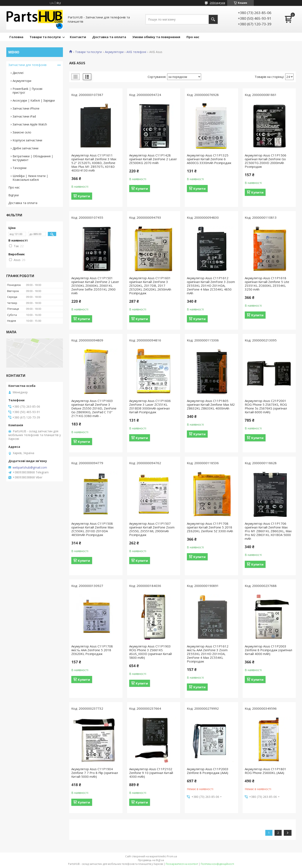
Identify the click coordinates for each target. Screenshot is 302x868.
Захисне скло (22, 132)
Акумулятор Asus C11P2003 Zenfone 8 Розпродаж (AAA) (208, 771)
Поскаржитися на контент (182, 864)
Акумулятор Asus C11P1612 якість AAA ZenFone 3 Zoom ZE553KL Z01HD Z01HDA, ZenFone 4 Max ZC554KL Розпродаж (208, 654)
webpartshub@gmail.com (30, 468)
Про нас (193, 37)
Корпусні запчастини (27, 140)
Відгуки (14, 195)
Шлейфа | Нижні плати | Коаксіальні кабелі (30, 178)
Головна (16, 37)
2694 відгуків (217, 3)
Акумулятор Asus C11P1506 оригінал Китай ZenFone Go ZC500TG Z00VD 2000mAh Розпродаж (266, 161)
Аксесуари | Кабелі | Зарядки (34, 100)
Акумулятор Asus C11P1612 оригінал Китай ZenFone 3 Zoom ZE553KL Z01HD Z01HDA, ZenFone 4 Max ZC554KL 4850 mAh (211, 285)
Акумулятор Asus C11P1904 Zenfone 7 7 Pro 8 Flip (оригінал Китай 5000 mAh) (95, 773)
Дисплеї (18, 73)
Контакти (78, 37)
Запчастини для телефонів (27, 65)
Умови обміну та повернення (156, 37)
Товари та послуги (45, 37)
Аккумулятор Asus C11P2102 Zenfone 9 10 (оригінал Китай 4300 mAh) (151, 773)
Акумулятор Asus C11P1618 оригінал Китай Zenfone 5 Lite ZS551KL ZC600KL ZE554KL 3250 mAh (267, 284)
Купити (84, 196)
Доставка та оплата (109, 37)
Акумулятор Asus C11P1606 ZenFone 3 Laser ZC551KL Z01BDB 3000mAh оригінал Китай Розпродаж (150, 406)
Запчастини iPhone (26, 108)
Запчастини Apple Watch (30, 124)
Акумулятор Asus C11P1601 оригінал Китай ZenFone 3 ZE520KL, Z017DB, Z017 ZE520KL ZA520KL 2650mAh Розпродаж (150, 285)
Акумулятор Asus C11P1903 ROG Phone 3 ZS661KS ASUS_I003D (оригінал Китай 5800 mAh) (150, 652)
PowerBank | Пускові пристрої (27, 91)
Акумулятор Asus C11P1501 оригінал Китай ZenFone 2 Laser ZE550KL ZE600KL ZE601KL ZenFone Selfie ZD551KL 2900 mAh (95, 285)
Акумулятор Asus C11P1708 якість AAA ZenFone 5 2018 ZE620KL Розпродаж (92, 650)
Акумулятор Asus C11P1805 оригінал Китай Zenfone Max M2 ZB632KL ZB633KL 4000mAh (211, 404)
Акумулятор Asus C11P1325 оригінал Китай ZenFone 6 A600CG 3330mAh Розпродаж (209, 159)
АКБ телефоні (136, 52)
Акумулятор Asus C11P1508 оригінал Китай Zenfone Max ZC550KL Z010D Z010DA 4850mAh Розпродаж (92, 529)
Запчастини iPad (24, 116)
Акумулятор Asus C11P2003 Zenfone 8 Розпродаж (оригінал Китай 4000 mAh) (268, 650)
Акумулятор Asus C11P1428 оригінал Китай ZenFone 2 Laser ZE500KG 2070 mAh (153, 159)
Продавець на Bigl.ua (151, 860)
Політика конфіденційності (217, 864)
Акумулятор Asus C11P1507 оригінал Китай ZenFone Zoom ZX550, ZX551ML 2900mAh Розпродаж (152, 529)
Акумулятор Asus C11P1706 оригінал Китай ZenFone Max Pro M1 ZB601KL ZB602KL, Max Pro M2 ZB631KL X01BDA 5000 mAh (268, 531)
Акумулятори (114, 52)
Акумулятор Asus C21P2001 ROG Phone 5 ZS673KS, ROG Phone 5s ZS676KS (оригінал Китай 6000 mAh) (266, 406)
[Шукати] (213, 19)
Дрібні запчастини (25, 148)
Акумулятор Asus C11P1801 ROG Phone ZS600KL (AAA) (266, 771)
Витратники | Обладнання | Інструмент (33, 158)
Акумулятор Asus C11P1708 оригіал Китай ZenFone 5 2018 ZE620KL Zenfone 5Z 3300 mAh (210, 527)
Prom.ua (172, 856)
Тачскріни (20, 168)
